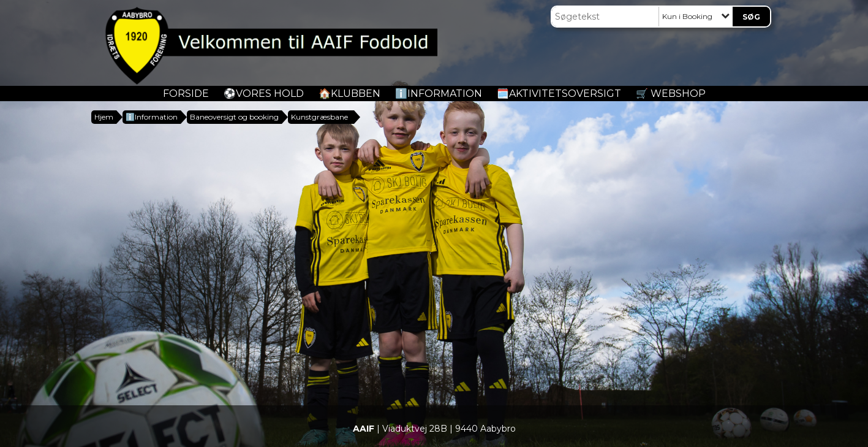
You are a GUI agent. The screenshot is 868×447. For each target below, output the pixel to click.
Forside (186, 94)
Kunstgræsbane (319, 117)
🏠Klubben (349, 94)
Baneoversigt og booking (234, 117)
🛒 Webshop (671, 94)
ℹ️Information (439, 94)
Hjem (104, 117)
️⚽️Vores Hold (264, 94)
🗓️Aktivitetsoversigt (559, 94)
